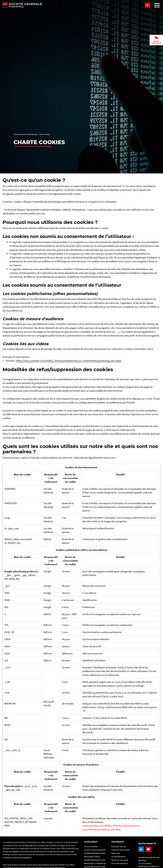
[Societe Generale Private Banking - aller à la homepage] (72, 5)
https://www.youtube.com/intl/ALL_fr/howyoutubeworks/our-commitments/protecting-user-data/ (69, 361)
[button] (147, 5)
